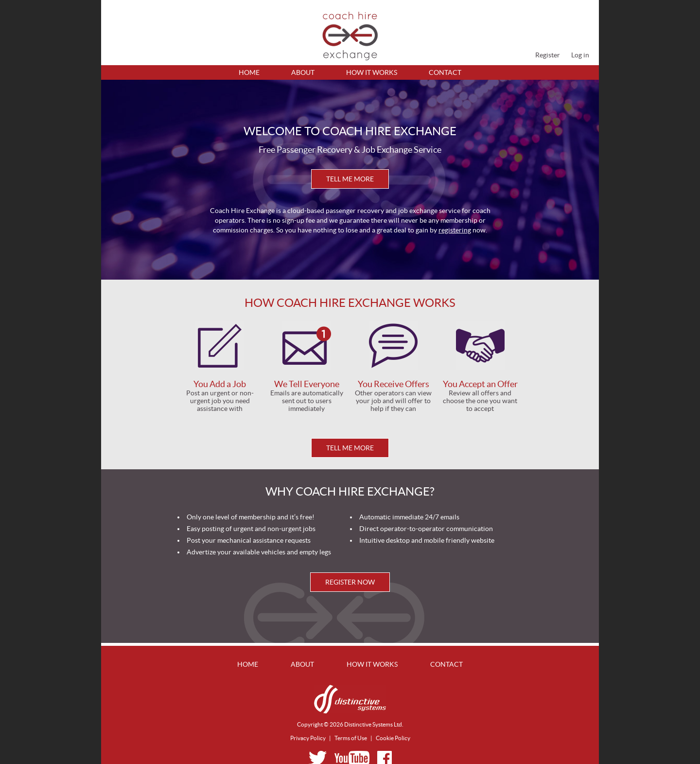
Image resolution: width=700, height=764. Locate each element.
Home (249, 72)
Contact (445, 72)
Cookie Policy (393, 738)
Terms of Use (351, 738)
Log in (580, 55)
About (303, 72)
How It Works (372, 72)
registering (455, 230)
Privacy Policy (308, 738)
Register (548, 55)
